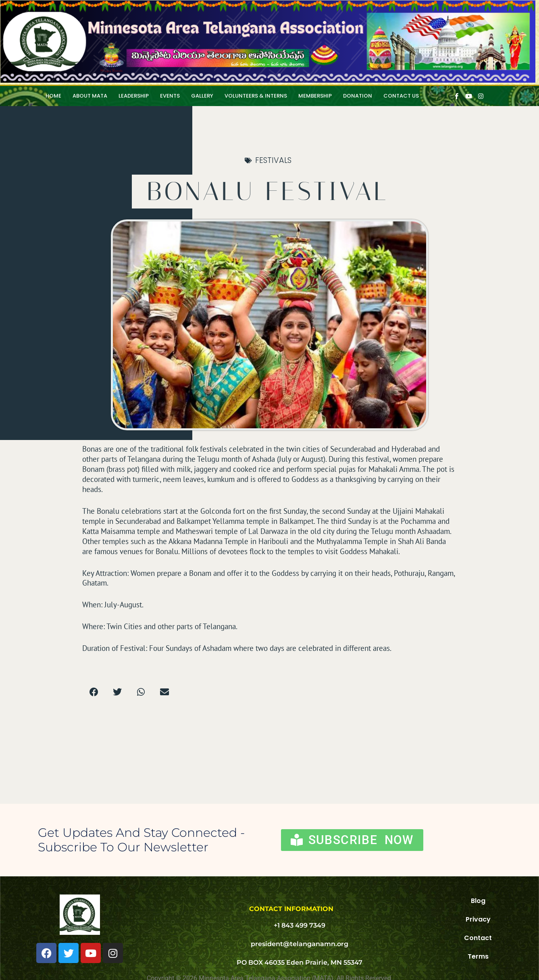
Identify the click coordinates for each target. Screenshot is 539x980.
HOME (53, 96)
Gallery (202, 96)
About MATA (90, 96)
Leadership (134, 96)
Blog (478, 901)
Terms (478, 956)
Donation (358, 96)
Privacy (478, 919)
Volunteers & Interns (256, 96)
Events (170, 96)
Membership (315, 96)
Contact (478, 938)
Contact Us (401, 96)
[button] (94, 692)
